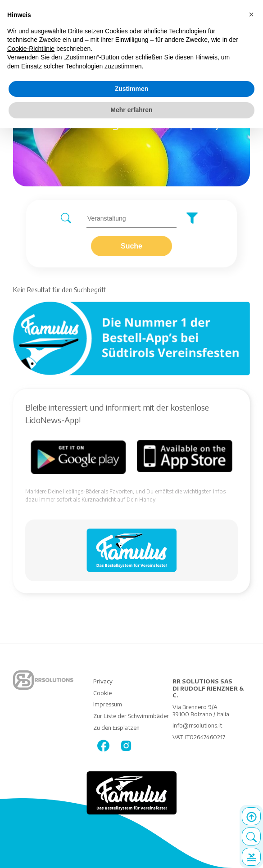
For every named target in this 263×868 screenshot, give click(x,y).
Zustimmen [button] (132, 89)
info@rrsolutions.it (197, 725)
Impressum (108, 704)
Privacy (103, 681)
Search (251, 836)
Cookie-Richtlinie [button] (31, 49)
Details (251, 857)
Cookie (102, 693)
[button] (251, 14)
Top (251, 816)
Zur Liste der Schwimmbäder (131, 716)
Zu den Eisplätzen (116, 728)
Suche (131, 246)
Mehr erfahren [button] (131, 110)
